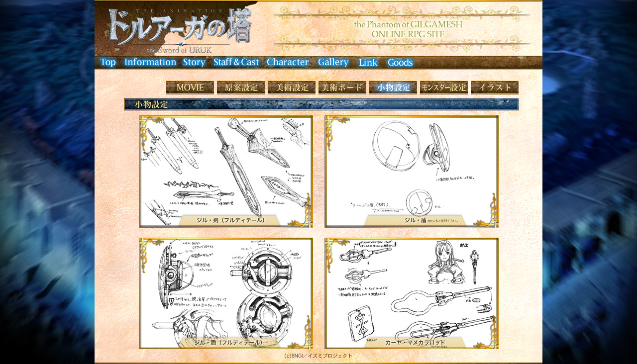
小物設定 (393, 88)
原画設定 (241, 88)
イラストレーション (495, 88)
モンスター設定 (444, 88)
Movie (190, 88)
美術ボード (342, 88)
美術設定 (292, 88)
